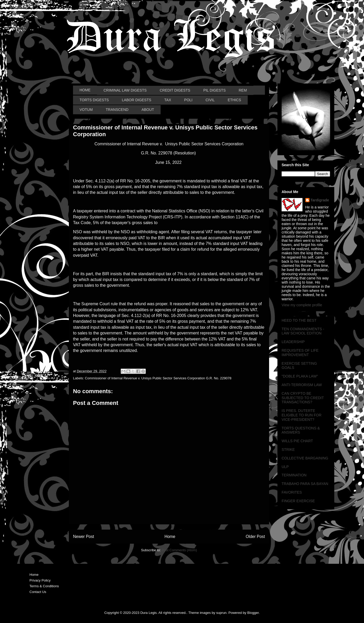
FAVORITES (292, 492)
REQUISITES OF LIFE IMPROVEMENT (300, 353)
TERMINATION (294, 475)
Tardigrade (320, 200)
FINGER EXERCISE (298, 501)
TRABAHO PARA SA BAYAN (305, 484)
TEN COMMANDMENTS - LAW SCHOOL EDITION (303, 331)
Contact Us (38, 592)
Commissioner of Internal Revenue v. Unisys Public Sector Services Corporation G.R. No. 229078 (158, 378)
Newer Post (84, 537)
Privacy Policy (40, 580)
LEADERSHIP (293, 342)
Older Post (255, 537)
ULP (285, 467)
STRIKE (288, 450)
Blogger (253, 613)
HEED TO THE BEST (299, 320)
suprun (221, 613)
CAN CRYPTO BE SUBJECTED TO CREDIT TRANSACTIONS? (303, 398)
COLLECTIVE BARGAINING (305, 458)
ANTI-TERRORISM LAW (302, 385)
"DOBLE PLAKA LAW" (300, 376)
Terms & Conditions (44, 586)
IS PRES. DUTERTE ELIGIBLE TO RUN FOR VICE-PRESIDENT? (302, 415)
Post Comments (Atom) (179, 550)
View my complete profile (302, 305)
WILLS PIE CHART (297, 441)
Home (170, 537)
